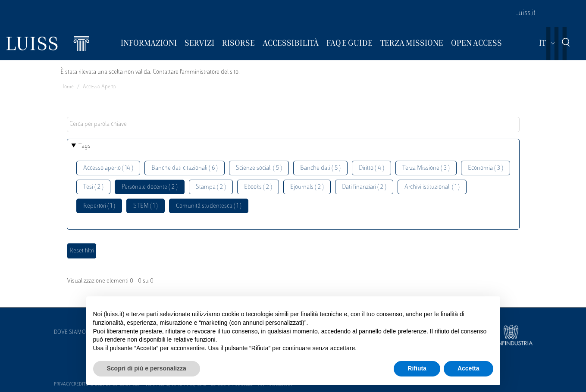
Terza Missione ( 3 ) (426, 168)
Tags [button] (85, 146)
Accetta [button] (468, 368)
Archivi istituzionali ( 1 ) (432, 187)
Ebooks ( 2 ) (258, 187)
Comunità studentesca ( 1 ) (209, 206)
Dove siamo (70, 333)
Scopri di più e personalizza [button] (147, 368)
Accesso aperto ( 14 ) (108, 168)
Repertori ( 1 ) (99, 206)
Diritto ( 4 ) (371, 168)
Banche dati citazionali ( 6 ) (185, 168)
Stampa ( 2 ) (211, 187)
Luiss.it (525, 13)
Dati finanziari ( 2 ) (364, 187)
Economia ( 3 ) (486, 168)
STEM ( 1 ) (146, 206)
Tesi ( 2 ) (93, 187)
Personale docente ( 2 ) (150, 187)
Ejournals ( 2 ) (307, 187)
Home (67, 87)
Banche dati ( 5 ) (320, 168)
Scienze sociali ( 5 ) (259, 168)
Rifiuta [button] (417, 368)
